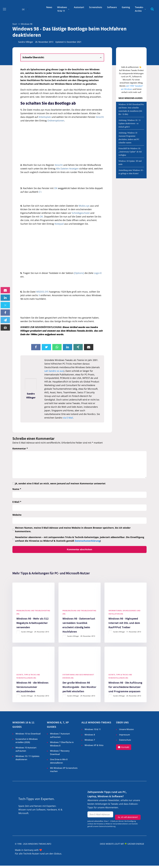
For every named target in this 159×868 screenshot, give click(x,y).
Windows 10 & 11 (62, 9)
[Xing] (78, 347)
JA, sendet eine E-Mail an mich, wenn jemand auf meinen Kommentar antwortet (60, 483)
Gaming (126, 7)
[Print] (5, 327)
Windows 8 (90, 737)
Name (17, 489)
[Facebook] (5, 313)
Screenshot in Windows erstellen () (27, 743)
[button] (124, 750)
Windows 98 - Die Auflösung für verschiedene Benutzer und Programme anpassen (125, 689)
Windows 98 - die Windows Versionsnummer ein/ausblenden (32, 689)
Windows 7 (90, 742)
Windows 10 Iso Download (28, 736)
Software (112, 7)
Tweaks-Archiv (139, 9)
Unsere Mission (126, 732)
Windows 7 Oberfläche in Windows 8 (62, 746)
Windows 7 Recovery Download (60, 755)
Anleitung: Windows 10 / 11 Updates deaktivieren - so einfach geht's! (130, 124)
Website (17, 515)
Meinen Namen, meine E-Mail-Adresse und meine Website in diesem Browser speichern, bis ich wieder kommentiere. (73, 530)
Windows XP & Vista (94, 747)
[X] (5, 305)
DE (23, 9)
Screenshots (96, 7)
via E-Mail (68, 418)
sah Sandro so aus (54, 371)
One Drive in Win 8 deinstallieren (59, 763)
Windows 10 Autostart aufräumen (26, 751)
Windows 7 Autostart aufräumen (60, 738)
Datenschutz (125, 742)
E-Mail (17, 502)
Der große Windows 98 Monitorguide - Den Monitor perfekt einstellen (79, 689)
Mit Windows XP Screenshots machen (64, 772)
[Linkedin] (5, 298)
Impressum (125, 737)
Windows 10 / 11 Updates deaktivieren (27, 760)
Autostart (79, 7)
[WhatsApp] (57, 347)
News (49, 7)
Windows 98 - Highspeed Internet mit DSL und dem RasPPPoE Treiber (124, 624)
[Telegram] (5, 320)
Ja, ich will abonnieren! (128, 817)
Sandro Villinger (26, 42)
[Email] (5, 290)
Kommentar (20, 448)
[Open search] (152, 9)
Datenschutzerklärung (87, 541)
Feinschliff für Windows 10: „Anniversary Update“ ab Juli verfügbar (130, 152)
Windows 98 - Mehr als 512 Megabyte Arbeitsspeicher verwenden (32, 624)
